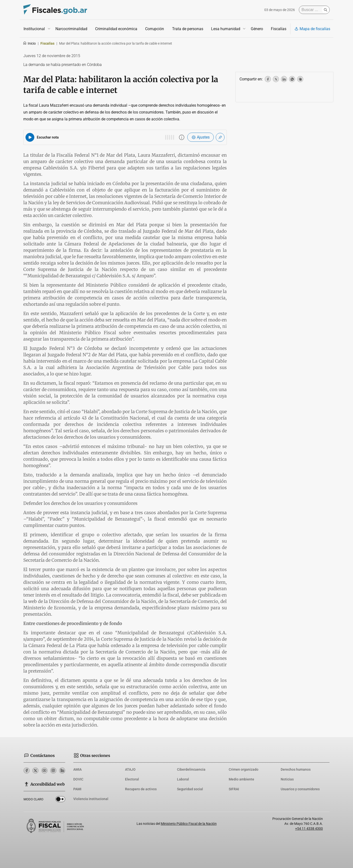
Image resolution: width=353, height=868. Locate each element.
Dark (60, 800)
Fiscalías (279, 29)
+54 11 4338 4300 (309, 829)
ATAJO (130, 769)
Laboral (183, 779)
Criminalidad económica (116, 29)
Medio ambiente (241, 779)
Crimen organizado (244, 769)
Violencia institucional (91, 799)
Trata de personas (188, 29)
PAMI (77, 789)
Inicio (29, 43)
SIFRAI (234, 789)
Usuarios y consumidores (300, 789)
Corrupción (155, 29)
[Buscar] (312, 10)
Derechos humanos (296, 769)
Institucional (34, 29)
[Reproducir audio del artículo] (30, 137)
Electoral (132, 779)
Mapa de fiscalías (312, 29)
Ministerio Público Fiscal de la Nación (189, 824)
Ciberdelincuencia (191, 769)
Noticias (287, 779)
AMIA (77, 769)
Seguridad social (190, 789)
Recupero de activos (141, 789)
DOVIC (78, 779)
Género (257, 29)
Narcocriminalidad (71, 29)
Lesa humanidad (226, 29)
